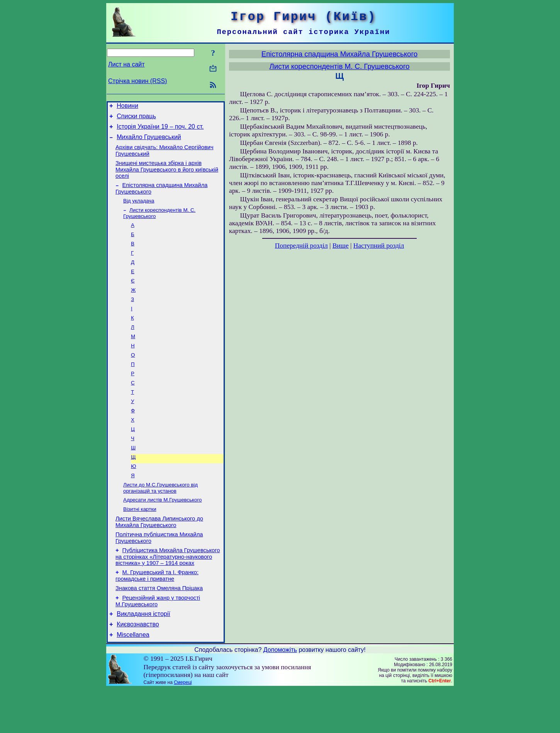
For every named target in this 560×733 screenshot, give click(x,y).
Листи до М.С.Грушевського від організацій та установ (160, 520)
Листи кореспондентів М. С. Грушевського (339, 66)
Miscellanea (133, 679)
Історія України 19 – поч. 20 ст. (160, 130)
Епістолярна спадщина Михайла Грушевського (339, 54)
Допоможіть (280, 694)
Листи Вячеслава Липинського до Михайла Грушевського (159, 557)
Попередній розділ (301, 246)
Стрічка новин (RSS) (137, 81)
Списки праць (136, 118)
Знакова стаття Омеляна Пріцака (159, 628)
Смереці (183, 726)
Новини (127, 107)
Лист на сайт (126, 64)
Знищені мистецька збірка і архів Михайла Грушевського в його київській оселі (167, 176)
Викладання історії (143, 656)
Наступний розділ (379, 246)
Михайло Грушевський (149, 142)
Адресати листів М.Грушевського (162, 533)
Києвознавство (138, 667)
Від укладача (139, 210)
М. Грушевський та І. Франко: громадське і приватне (157, 614)
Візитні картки (140, 543)
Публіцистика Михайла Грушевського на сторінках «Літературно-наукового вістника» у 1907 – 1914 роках (168, 594)
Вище (341, 246)
